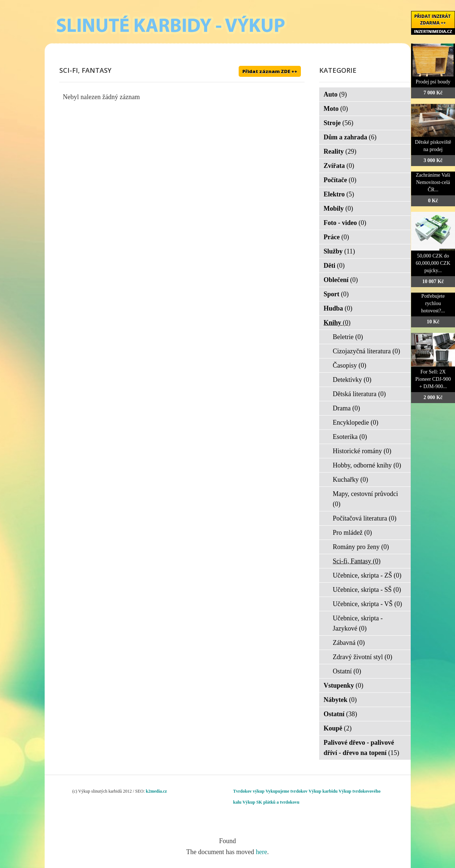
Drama (346, 408)
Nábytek (340, 700)
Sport (336, 294)
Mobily (338, 208)
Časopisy (350, 365)
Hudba (338, 308)
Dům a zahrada (350, 137)
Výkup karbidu (323, 791)
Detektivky (352, 380)
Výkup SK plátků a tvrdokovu (271, 802)
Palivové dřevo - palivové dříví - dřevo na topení (361, 748)
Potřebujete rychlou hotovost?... (433, 303)
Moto (336, 109)
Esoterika (350, 437)
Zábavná (349, 643)
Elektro (339, 194)
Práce (336, 237)
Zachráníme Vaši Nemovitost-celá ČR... (433, 182)
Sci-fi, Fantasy (357, 561)
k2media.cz (156, 791)
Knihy (337, 323)
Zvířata (339, 166)
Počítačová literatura (365, 518)
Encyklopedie (355, 422)
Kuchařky (350, 480)
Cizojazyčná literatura (366, 351)
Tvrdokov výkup (249, 791)
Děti (334, 266)
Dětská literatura (359, 394)
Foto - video (345, 223)
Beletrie (348, 337)
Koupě (338, 728)
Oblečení (341, 280)
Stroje (338, 123)
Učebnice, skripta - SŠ (367, 590)
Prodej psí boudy (433, 82)
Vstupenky (344, 685)
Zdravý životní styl (362, 657)
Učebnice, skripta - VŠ (367, 604)
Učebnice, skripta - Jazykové (358, 623)
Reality (340, 151)
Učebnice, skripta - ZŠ (367, 575)
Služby (339, 251)
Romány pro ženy (361, 547)
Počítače (340, 180)
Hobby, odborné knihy (367, 465)
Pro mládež (352, 533)
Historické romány (362, 451)
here (262, 852)
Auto (335, 94)
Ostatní (347, 671)
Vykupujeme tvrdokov (286, 791)
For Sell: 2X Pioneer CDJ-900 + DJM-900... (433, 379)
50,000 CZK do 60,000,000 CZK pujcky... (433, 263)
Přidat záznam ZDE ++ (270, 71)
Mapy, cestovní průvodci (365, 499)
